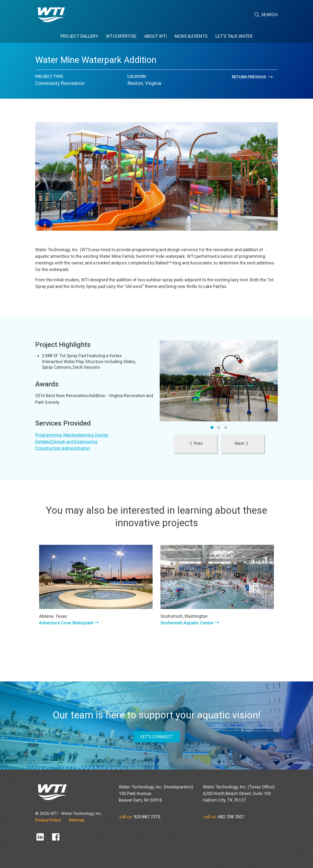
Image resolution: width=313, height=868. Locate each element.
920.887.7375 (147, 817)
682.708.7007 (231, 817)
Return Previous (253, 77)
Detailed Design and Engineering (66, 442)
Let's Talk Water (234, 36)
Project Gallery (79, 36)
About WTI (156, 36)
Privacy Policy (48, 820)
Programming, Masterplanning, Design (72, 435)
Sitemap (77, 820)
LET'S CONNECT (156, 737)
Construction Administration (63, 448)
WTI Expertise (121, 36)
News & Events (191, 36)
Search (266, 15)
